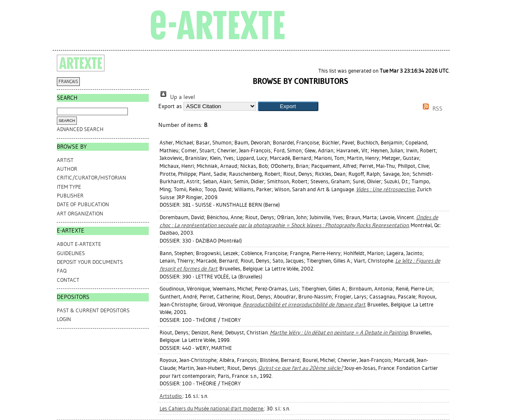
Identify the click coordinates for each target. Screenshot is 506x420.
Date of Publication (83, 204)
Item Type (69, 187)
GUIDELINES (71, 253)
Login (64, 319)
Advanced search (80, 129)
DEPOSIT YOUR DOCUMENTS (90, 262)
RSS (431, 109)
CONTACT (68, 280)
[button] (288, 106)
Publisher (70, 196)
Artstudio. (171, 396)
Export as (170, 106)
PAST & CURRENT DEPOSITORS (93, 310)
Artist (65, 160)
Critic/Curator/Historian (92, 178)
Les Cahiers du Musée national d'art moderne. (212, 409)
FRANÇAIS (68, 82)
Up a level (177, 97)
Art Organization (80, 214)
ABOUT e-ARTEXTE (79, 244)
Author (67, 169)
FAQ (62, 271)
